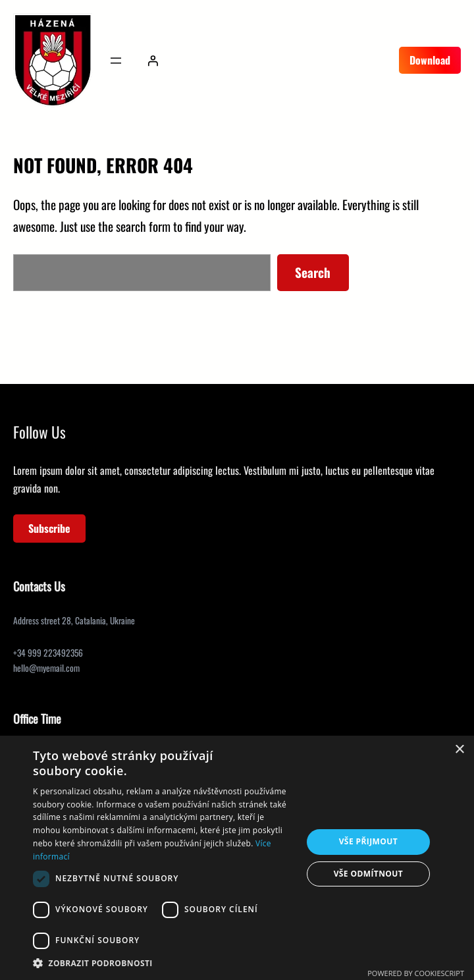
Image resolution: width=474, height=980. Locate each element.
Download (430, 60)
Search (313, 272)
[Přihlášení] (153, 61)
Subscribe (49, 528)
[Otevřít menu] (116, 61)
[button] (164, 963)
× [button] (459, 750)
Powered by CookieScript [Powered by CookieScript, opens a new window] (416, 973)
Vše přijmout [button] (368, 841)
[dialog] (237, 858)
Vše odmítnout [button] (368, 874)
